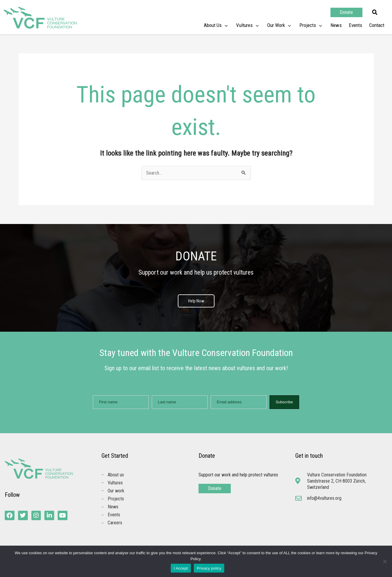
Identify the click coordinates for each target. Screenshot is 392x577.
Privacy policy (209, 568)
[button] (375, 12)
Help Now (196, 301)
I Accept (181, 568)
